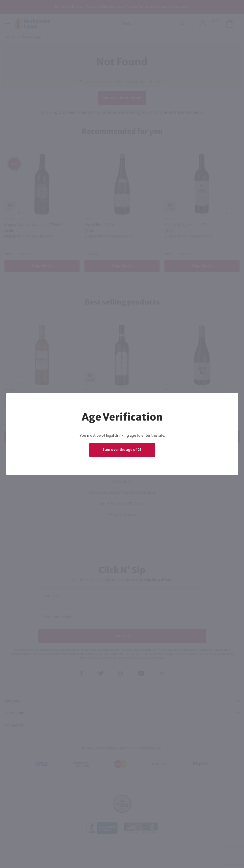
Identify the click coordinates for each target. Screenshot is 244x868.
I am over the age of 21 (122, 450)
